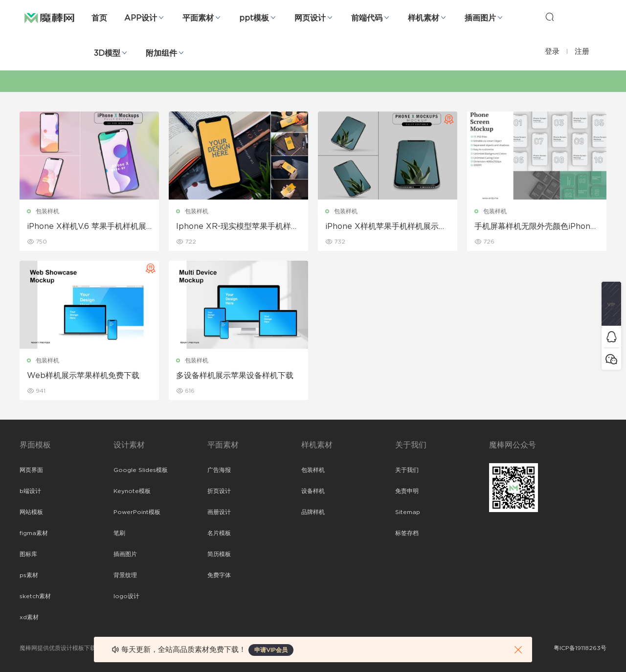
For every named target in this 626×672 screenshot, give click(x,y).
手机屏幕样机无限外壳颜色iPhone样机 (535, 227)
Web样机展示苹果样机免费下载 (83, 376)
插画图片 (480, 18)
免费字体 (219, 575)
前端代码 (367, 18)
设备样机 (313, 491)
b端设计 (30, 491)
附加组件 (161, 53)
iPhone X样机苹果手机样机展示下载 (386, 227)
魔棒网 (49, 17)
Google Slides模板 (141, 470)
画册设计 (219, 512)
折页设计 (219, 491)
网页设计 (310, 18)
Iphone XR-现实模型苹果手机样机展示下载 (237, 227)
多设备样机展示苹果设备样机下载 (235, 376)
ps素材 (29, 575)
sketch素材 (35, 596)
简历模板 (219, 554)
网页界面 (31, 470)
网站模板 (31, 512)
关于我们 (407, 470)
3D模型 (107, 53)
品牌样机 (313, 512)
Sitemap (408, 512)
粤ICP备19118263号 (580, 648)
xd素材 (29, 617)
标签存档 (407, 533)
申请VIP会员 (271, 650)
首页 (99, 18)
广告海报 (219, 470)
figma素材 (34, 533)
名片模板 (219, 533)
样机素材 (424, 18)
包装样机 (47, 211)
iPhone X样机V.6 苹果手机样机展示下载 (87, 227)
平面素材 (198, 18)
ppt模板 (254, 18)
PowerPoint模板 (137, 512)
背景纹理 (125, 575)
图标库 (28, 554)
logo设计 (126, 596)
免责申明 (407, 491)
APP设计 (141, 18)
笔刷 (119, 533)
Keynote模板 (132, 491)
